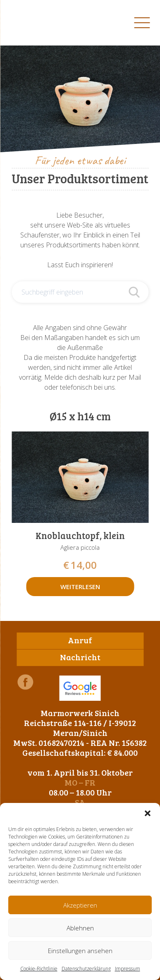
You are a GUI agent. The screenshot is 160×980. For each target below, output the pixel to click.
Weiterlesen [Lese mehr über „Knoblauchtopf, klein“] (80, 587)
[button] (148, 813)
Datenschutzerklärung (86, 969)
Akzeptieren (80, 905)
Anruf (80, 640)
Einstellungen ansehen (80, 951)
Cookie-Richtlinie (39, 969)
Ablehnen (80, 928)
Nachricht (80, 657)
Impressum (128, 969)
